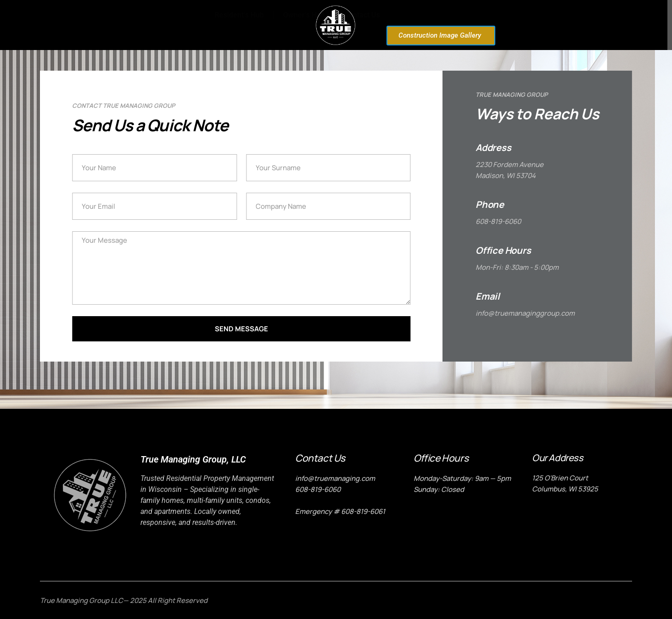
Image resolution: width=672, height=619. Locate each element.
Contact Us (539, 15)
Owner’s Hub (481, 15)
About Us (174, 25)
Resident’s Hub (416, 15)
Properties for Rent (240, 25)
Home (130, 25)
